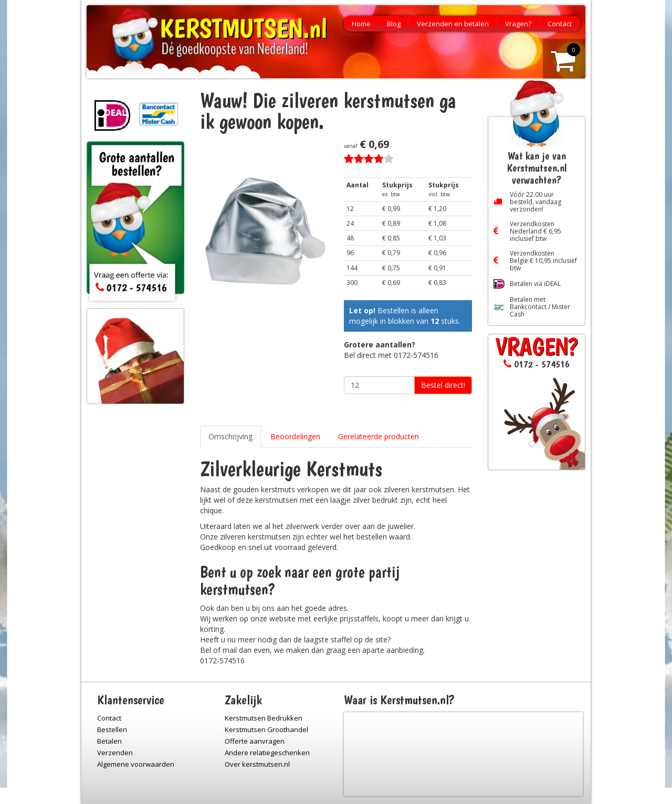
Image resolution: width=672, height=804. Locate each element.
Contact (560, 24)
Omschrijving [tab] (230, 436)
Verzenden (115, 753)
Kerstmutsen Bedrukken (264, 718)
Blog (394, 24)
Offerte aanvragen (255, 741)
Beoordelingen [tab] (295, 436)
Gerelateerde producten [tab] (379, 436)
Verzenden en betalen (453, 24)
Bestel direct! (443, 385)
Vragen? (518, 24)
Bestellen (112, 729)
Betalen (109, 741)
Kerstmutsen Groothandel (266, 729)
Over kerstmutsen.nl (257, 764)
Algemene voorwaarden (136, 764)
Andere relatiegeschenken (267, 753)
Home (361, 24)
